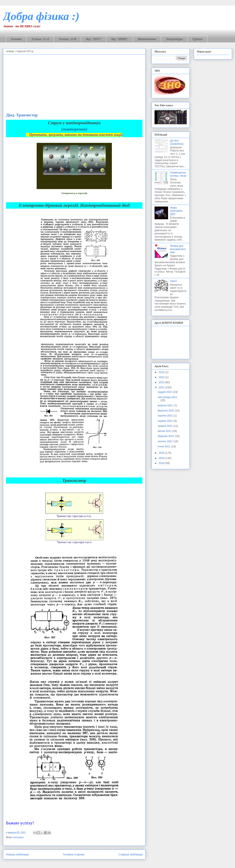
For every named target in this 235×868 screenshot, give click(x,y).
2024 (162, 372)
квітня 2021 (165, 431)
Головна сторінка (74, 854)
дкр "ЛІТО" (94, 39)
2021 (162, 387)
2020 (162, 453)
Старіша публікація (130, 854)
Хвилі (174, 281)
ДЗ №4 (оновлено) (177, 142)
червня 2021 (166, 421)
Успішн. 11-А (40, 39)
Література (174, 39)
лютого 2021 (166, 441)
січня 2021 (164, 446)
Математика (147, 39)
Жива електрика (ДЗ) (176, 211)
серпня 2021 (166, 416)
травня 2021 (166, 426)
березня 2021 (166, 436)
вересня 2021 (166, 411)
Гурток (197, 39)
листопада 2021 (167, 397)
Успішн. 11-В (67, 39)
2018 (162, 463)
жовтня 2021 (166, 405)
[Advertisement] (74, 84)
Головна (16, 39)
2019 (162, 458)
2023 (162, 377)
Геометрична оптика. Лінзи (178, 174)
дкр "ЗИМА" (119, 39)
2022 (162, 382)
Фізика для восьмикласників (178, 249)
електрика (18, 837)
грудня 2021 (165, 392)
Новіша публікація (17, 854)
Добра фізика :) (41, 16)
